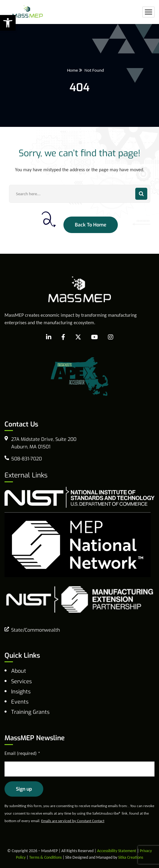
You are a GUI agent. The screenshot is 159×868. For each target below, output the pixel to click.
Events (20, 702)
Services (21, 681)
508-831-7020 (26, 459)
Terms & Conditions (45, 857)
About (19, 671)
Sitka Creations (131, 857)
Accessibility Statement (117, 851)
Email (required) (22, 753)
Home (72, 70)
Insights (21, 692)
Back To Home (91, 225)
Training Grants (30, 712)
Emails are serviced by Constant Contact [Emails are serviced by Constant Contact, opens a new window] (73, 821)
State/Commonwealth (35, 630)
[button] (8, 23)
